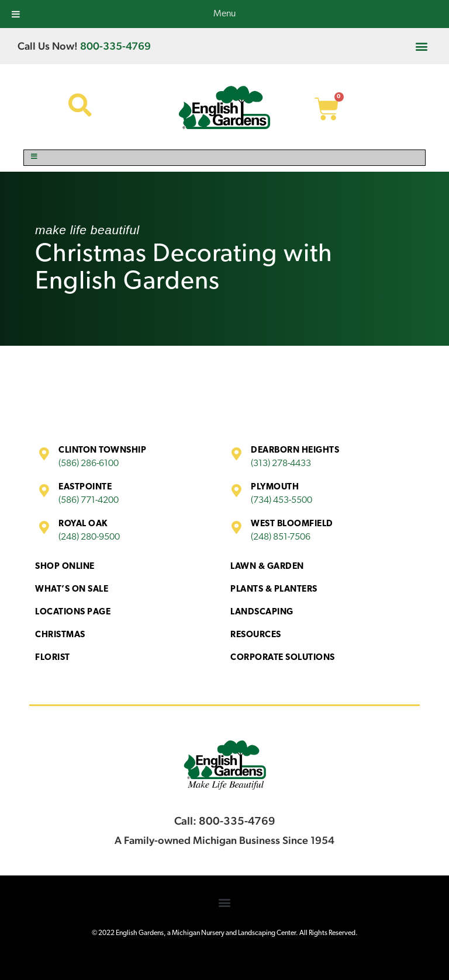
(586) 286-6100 (89, 464)
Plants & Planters (274, 590)
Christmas (60, 635)
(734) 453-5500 (282, 501)
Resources (256, 635)
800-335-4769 (115, 46)
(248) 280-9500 (89, 537)
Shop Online (65, 567)
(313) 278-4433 (281, 464)
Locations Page (73, 612)
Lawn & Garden (267, 567)
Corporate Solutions (283, 658)
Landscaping (262, 612)
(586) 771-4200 (89, 501)
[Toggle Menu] (224, 158)
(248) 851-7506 (281, 537)
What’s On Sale (72, 590)
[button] (422, 46)
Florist (53, 658)
